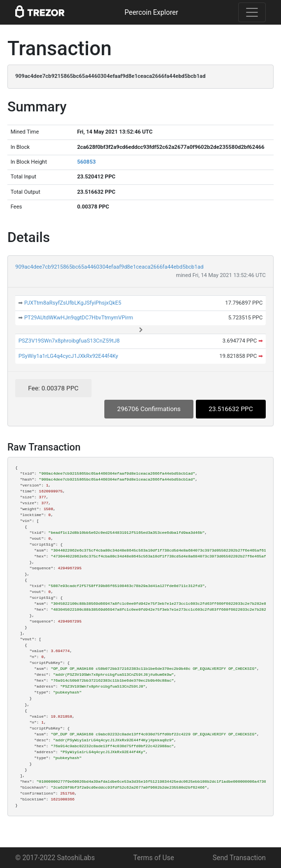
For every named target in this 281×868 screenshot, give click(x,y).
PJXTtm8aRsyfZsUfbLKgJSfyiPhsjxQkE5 (73, 303)
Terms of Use (154, 858)
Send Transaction (239, 858)
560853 (87, 162)
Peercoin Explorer (151, 12)
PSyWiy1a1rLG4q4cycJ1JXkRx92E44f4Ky (68, 356)
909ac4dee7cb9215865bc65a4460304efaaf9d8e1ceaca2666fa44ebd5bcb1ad (109, 267)
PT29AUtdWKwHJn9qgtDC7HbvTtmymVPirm (78, 318)
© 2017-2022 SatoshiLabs (55, 858)
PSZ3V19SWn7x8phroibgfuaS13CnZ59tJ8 (69, 341)
